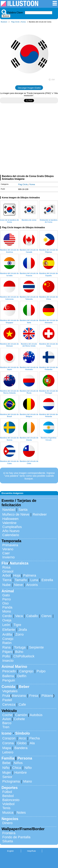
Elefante (9, 630)
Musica (8, 813)
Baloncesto (11, 800)
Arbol (6, 575)
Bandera (21, 748)
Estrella (47, 580)
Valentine (9, 523)
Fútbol (7, 792)
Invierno (9, 557)
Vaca (19, 616)
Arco (22, 738)
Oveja (7, 620)
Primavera (10, 545)
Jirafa (23, 630)
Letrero (8, 752)
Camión (21, 715)
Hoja (17, 575)
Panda (7, 607)
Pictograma (11, 781)
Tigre (17, 625)
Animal (8, 591)
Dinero (7, 823)
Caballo (32, 616)
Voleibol (8, 804)
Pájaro (7, 652)
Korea (23, 22)
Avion (7, 719)
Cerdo (7, 616)
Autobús (36, 715)
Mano (28, 781)
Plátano (47, 696)
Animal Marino (14, 666)
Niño (6, 768)
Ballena (8, 676)
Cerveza (9, 704)
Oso (5, 603)
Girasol (8, 571)
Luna (34, 580)
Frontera (9, 833)
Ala (32, 743)
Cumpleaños (12, 527)
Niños (18, 763)
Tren (6, 727)
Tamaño (21, 580)
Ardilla (7, 634)
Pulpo (41, 671)
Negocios (10, 819)
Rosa (6, 567)
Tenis (6, 808)
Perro (7, 599)
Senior (7, 777)
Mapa (7, 748)
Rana (6, 647)
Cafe (22, 704)
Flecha (35, 738)
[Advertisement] (29, 140)
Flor (5, 563)
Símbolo (23, 733)
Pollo (6, 656)
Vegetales (10, 691)
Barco (7, 723)
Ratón (7, 643)
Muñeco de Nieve (16, 514)
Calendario (11, 535)
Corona (8, 743)
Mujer (7, 772)
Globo (22, 743)
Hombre (21, 772)
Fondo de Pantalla (16, 837)
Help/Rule (31, 851)
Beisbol (8, 796)
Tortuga (20, 647)
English (11, 851)
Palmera (30, 575)
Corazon (9, 738)
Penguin (9, 680)
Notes (21, 813)
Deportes (10, 788)
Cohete (19, 719)
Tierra (7, 580)
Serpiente (36, 647)
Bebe (6, 763)
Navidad (9, 510)
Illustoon (4, 22)
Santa (23, 510)
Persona (25, 758)
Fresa (34, 696)
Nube (6, 585)
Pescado (9, 671)
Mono (7, 611)
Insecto (8, 661)
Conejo (8, 639)
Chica (17, 768)
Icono (6, 733)
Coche (7, 715)
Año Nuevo (11, 531)
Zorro (19, 634)
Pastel (7, 700)
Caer (6, 553)
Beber (24, 687)
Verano (8, 549)
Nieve (18, 585)
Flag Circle (15, 22)
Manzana (19, 696)
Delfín (22, 676)
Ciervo (46, 616)
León (6, 625)
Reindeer (40, 514)
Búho (19, 652)
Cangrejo (26, 671)
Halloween (10, 519)
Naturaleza (19, 563)
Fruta (6, 696)
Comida (8, 687)
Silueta (8, 841)
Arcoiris (32, 585)
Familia (8, 758)
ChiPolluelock (24, 656)
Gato (6, 595)
